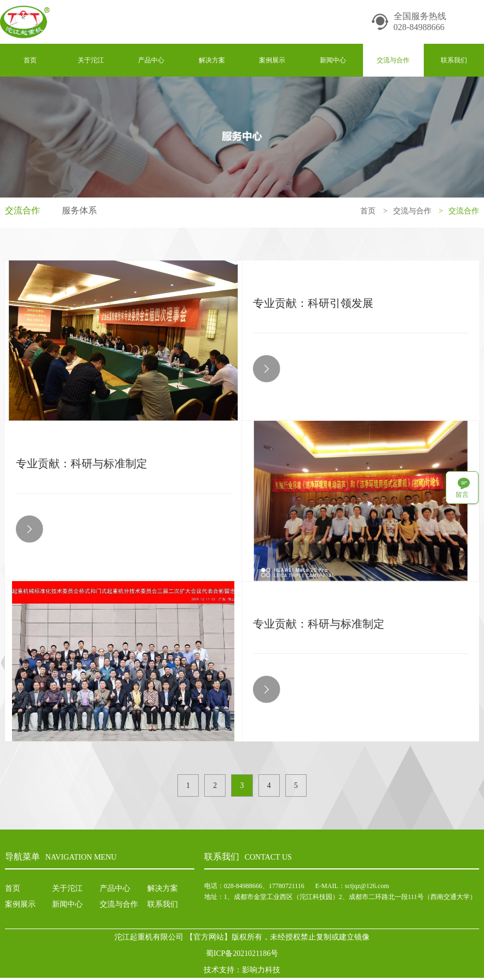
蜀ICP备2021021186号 (242, 955)
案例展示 (272, 60)
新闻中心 (333, 60)
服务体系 (79, 211)
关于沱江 (91, 60)
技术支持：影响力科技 (242, 972)
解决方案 (212, 60)
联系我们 (454, 60)
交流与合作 (393, 60)
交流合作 (22, 211)
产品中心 (151, 60)
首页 (30, 60)
